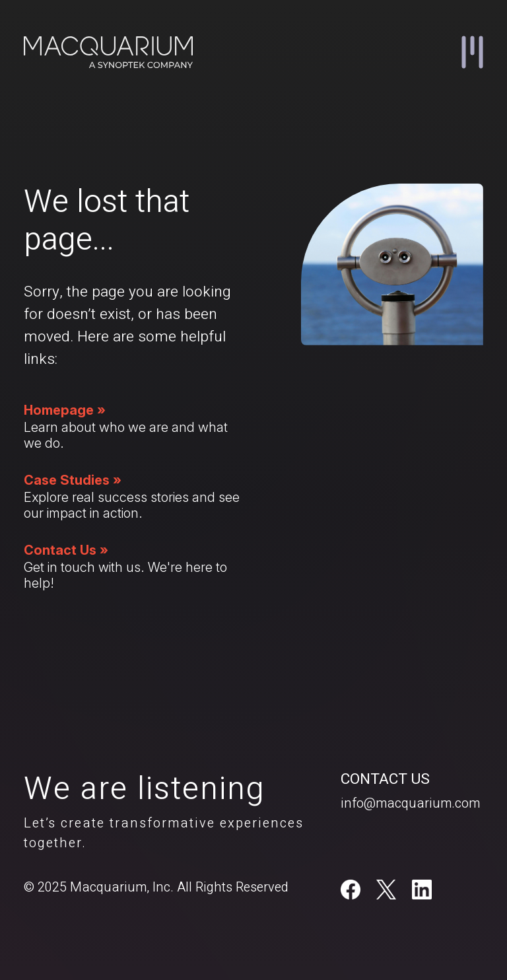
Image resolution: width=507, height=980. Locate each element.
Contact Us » (66, 550)
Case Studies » (73, 480)
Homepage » (65, 410)
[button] (472, 52)
